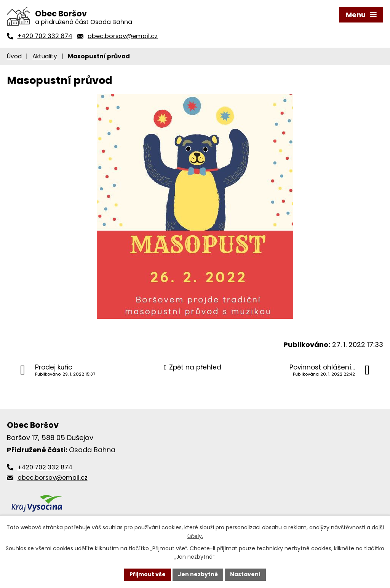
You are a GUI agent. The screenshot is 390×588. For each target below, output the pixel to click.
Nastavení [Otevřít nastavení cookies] (245, 574)
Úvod (14, 56)
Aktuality (45, 56)
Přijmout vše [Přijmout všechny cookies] (148, 574)
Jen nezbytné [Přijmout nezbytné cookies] (198, 574)
